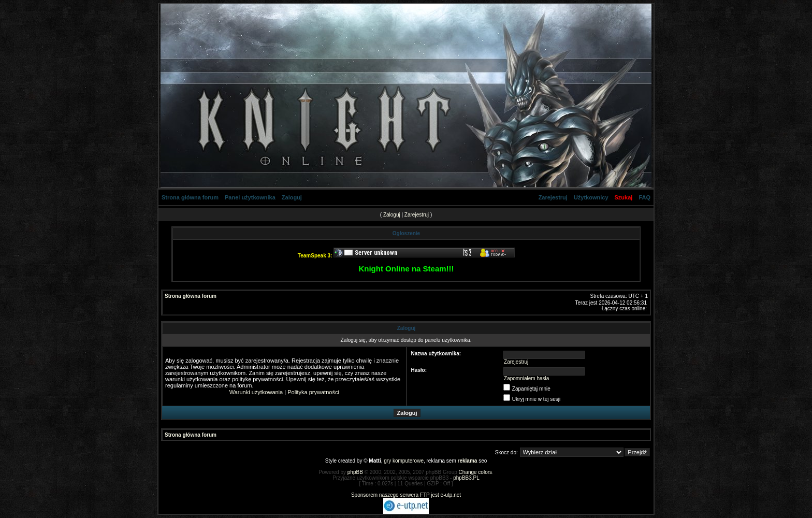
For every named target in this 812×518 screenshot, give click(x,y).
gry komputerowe (404, 461)
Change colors (475, 472)
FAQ (644, 197)
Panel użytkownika (250, 197)
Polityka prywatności (313, 392)
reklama (468, 461)
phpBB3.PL (466, 478)
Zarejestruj (553, 197)
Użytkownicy (591, 197)
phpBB (355, 472)
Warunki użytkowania (256, 392)
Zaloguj (292, 197)
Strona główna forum (190, 197)
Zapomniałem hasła (526, 378)
